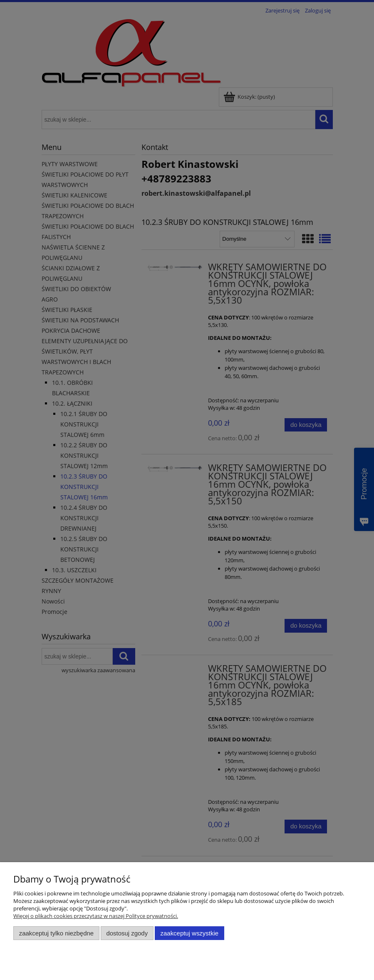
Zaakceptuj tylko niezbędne (56, 933)
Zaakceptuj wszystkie (189, 933)
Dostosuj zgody (127, 933)
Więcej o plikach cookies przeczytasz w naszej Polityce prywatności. (96, 916)
